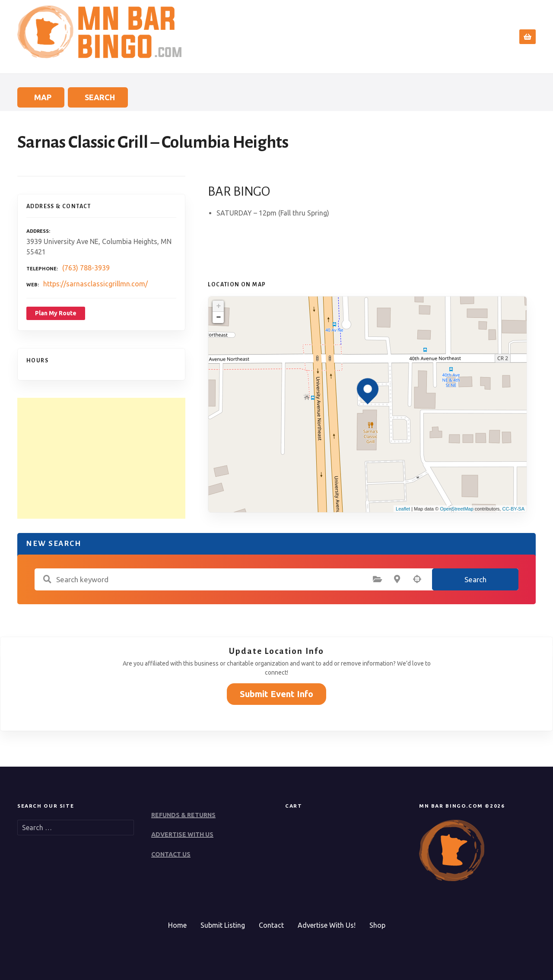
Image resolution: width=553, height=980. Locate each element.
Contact (484, 37)
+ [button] (218, 306)
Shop (377, 925)
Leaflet (403, 509)
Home (342, 37)
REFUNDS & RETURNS (183, 815)
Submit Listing (223, 925)
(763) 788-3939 (86, 268)
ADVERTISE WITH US (182, 834)
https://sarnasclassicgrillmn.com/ (95, 284)
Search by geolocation (417, 579)
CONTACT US (171, 854)
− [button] (218, 317)
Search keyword (47, 579)
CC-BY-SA (513, 509)
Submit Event (434, 37)
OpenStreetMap (457, 509)
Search (380, 37)
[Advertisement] (101, 458)
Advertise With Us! (327, 925)
